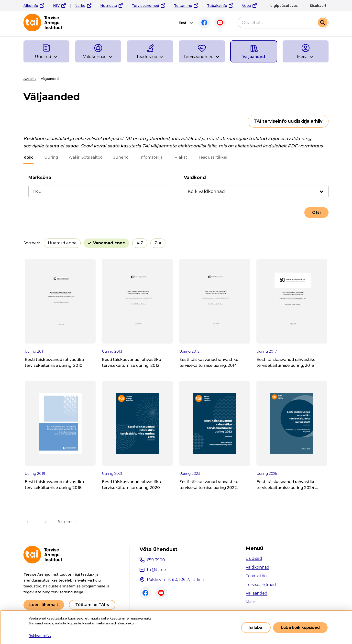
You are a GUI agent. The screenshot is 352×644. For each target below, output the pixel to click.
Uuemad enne (62, 243)
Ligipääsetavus (284, 6)
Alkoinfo (31, 6)
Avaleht (30, 79)
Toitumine (183, 6)
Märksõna (40, 178)
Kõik (28, 157)
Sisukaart (318, 6)
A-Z (140, 243)
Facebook (204, 23)
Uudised (254, 558)
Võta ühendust (159, 549)
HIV (56, 6)
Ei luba (256, 627)
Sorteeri (31, 243)
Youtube (220, 23)
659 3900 (156, 560)
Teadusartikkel (212, 157)
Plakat (180, 157)
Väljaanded (257, 593)
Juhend (120, 157)
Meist (251, 602)
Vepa (246, 6)
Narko (80, 6)
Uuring (50, 157)
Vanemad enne (109, 243)
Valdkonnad (258, 567)
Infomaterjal (151, 157)
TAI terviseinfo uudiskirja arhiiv (288, 121)
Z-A (158, 243)
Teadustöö (256, 576)
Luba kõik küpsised (300, 627)
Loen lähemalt (44, 605)
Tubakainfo (217, 6)
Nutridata (109, 6)
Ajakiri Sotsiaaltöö (85, 157)
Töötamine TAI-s (92, 605)
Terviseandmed (145, 6)
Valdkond (195, 178)
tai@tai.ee (156, 570)
